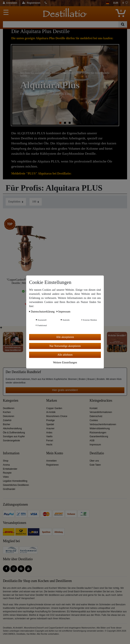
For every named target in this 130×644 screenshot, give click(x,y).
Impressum (95, 445)
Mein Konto (55, 453)
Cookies (94, 420)
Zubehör (7, 420)
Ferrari (50, 441)
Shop (6, 461)
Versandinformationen (101, 412)
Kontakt (94, 408)
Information (11, 453)
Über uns (94, 461)
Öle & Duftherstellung (14, 433)
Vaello (49, 436)
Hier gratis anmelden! (65, 390)
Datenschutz (96, 416)
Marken (52, 401)
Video (6, 477)
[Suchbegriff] (61, 24)
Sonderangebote (11, 441)
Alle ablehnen (65, 355)
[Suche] (123, 24)
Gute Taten (95, 465)
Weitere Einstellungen (65, 362)
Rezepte (7, 473)
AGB (92, 441)
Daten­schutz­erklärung (42, 312)
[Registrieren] (31, 3)
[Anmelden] (10, 3)
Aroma (6, 465)
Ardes (49, 433)
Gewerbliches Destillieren (16, 485)
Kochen (7, 412)
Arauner (50, 428)
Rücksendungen (98, 433)
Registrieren (52, 465)
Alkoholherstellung (12, 428)
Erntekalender (10, 469)
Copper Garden (54, 408)
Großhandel (9, 489)
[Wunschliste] (125, 3)
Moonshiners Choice (57, 416)
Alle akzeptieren (65, 337)
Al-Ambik (51, 412)
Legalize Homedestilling (15, 481)
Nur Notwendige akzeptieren (65, 346)
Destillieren (9, 408)
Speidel (50, 424)
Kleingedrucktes (101, 401)
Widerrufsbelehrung (100, 428)
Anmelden (51, 461)
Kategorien (11, 401)
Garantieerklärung (99, 436)
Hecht (49, 445)
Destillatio (97, 453)
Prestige (50, 420)
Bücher (7, 424)
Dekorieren (9, 416)
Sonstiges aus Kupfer (14, 436)
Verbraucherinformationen (103, 424)
